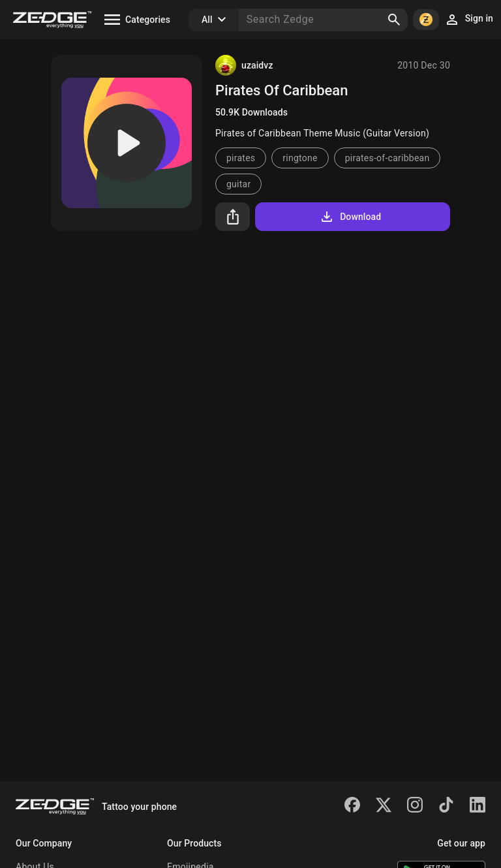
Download (350, 217)
